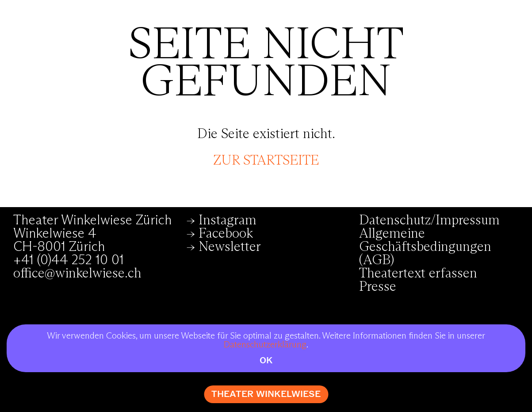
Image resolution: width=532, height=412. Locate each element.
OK (266, 360)
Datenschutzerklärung (265, 345)
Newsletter (230, 247)
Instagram (228, 220)
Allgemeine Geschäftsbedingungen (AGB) (425, 247)
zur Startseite (266, 161)
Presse (378, 287)
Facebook (226, 234)
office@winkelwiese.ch (77, 273)
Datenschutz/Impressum (429, 220)
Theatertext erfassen (418, 273)
